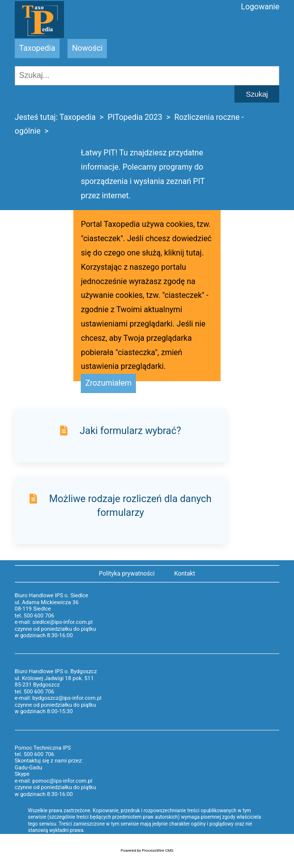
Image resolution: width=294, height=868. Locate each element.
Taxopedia (37, 48)
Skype (22, 774)
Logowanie (260, 7)
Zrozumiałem (108, 383)
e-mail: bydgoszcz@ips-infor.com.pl (58, 698)
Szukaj (257, 94)
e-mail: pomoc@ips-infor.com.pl (54, 781)
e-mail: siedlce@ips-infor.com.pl (54, 622)
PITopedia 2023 (135, 117)
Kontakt (185, 574)
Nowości (87, 48)
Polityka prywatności (127, 574)
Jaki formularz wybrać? (131, 431)
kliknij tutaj (183, 253)
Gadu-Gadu (28, 768)
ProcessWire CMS (158, 850)
